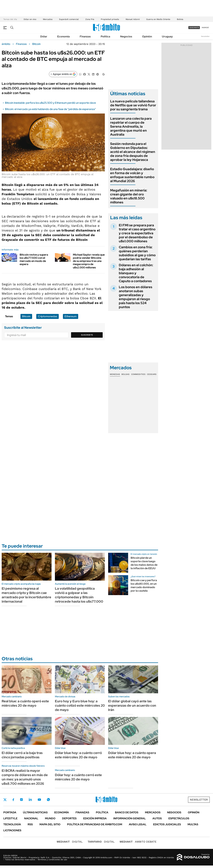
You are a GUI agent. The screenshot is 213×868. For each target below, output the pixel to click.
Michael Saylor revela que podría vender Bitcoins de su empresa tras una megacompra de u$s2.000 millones (89, 261)
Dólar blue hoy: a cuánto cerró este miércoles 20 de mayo (78, 755)
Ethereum (71, 316)
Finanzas (85, 36)
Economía (63, 36)
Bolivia (180, 19)
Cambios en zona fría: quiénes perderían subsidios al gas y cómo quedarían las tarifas (137, 253)
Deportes (69, 818)
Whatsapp (48, 800)
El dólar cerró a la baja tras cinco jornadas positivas (22, 755)
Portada (10, 812)
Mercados (48, 19)
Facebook (13, 800)
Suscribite (87, 335)
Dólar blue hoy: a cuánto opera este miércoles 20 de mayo (132, 755)
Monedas (115, 374)
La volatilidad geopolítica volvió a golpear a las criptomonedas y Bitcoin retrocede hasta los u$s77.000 (79, 595)
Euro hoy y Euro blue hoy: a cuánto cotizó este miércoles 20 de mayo (80, 705)
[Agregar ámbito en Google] (63, 74)
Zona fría (90, 19)
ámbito (6, 44)
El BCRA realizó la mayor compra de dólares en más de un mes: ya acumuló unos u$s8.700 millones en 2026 (25, 777)
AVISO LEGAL (138, 824)
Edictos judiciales (167, 824)
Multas (193, 824)
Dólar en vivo (30, 19)
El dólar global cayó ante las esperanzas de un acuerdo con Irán (132, 705)
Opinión (147, 36)
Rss (30, 824)
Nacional (31, 818)
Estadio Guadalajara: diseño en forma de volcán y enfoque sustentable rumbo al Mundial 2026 (132, 175)
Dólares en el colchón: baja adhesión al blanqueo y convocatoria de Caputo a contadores (136, 273)
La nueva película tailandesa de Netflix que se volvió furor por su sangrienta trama (133, 105)
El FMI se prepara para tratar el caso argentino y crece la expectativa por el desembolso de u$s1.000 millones (137, 233)
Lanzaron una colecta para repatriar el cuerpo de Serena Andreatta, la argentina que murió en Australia (131, 126)
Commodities (138, 374)
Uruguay (167, 36)
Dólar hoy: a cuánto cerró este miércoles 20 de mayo (78, 777)
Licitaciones (12, 830)
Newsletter (205, 36)
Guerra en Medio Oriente (158, 19)
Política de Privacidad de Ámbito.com (95, 824)
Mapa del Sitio (50, 824)
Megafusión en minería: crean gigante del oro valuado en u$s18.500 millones (129, 196)
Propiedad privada (110, 19)
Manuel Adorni (133, 19)
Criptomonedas (48, 316)
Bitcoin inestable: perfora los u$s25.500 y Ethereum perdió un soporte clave (50, 103)
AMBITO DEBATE (138, 842)
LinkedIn (30, 800)
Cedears (152, 374)
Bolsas (125, 374)
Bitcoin (36, 44)
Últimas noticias (35, 812)
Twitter (5, 800)
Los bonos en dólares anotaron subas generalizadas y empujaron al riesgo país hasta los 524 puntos (136, 297)
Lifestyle (10, 818)
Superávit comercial (69, 19)
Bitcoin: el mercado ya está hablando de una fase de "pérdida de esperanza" (50, 109)
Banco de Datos (127, 812)
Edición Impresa (95, 818)
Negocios (126, 36)
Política (105, 36)
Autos (157, 818)
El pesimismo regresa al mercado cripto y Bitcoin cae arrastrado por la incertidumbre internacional (26, 595)
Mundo (50, 818)
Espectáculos (179, 818)
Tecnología (12, 824)
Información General (130, 818)
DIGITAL (70, 842)
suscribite (194, 28)
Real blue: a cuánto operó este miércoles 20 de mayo (25, 703)
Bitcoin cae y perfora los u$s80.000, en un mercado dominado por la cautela (144, 585)
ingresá (205, 28)
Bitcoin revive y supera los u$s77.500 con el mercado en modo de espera (34, 260)
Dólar (44, 36)
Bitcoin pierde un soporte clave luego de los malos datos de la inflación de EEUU (144, 563)
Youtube (39, 800)
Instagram (21, 800)
